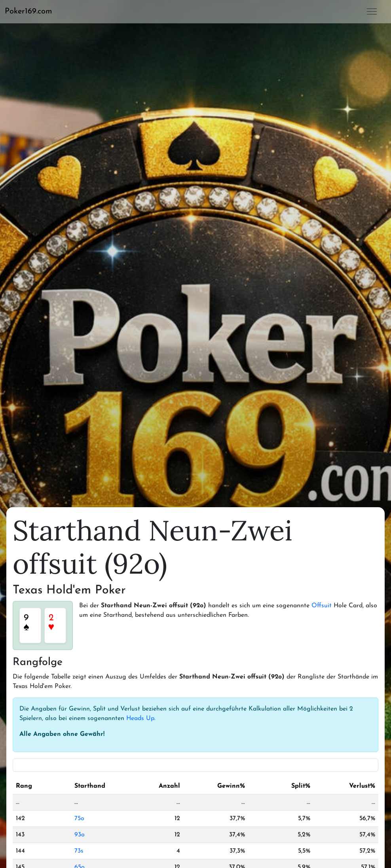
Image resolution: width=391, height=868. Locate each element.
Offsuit (322, 606)
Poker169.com (28, 11)
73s (79, 851)
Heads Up (140, 718)
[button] (32, 11)
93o (80, 835)
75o (79, 819)
